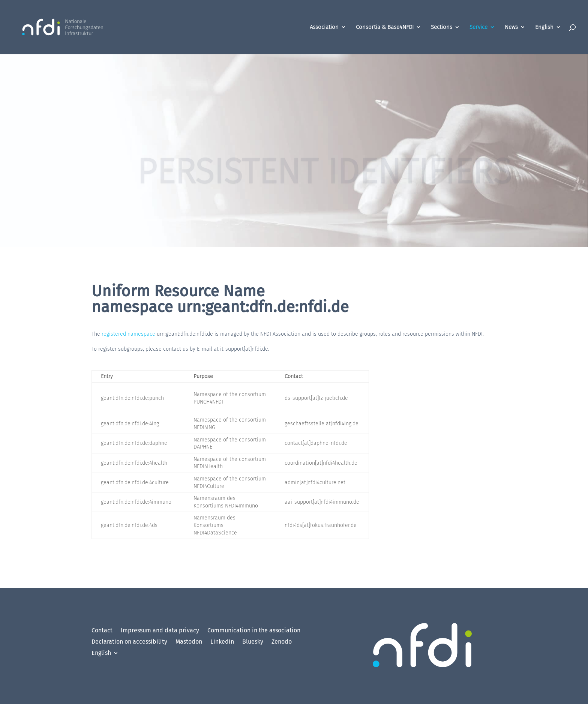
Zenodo (282, 642)
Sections (442, 27)
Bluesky (253, 642)
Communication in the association (254, 631)
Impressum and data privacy (160, 631)
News (511, 27)
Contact (102, 631)
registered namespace (128, 334)
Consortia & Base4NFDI (385, 27)
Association (324, 27)
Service (478, 27)
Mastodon (189, 642)
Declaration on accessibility (129, 642)
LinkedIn (222, 642)
